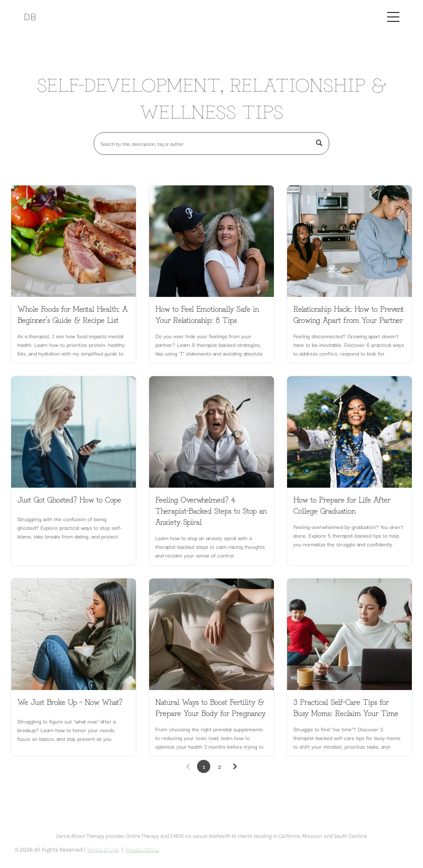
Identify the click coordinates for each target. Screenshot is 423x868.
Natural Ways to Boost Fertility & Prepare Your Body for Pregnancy (210, 707)
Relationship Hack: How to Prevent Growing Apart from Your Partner (348, 314)
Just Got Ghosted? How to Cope (69, 499)
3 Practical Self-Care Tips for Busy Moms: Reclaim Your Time (346, 707)
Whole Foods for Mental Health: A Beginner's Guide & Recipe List (72, 314)
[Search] (211, 143)
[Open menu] (393, 17)
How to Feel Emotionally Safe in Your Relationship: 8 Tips (207, 314)
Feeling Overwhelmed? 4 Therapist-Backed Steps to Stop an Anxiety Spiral (211, 510)
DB (30, 17)
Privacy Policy (142, 850)
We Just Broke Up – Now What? (70, 702)
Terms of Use (103, 850)
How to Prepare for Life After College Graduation (342, 505)
